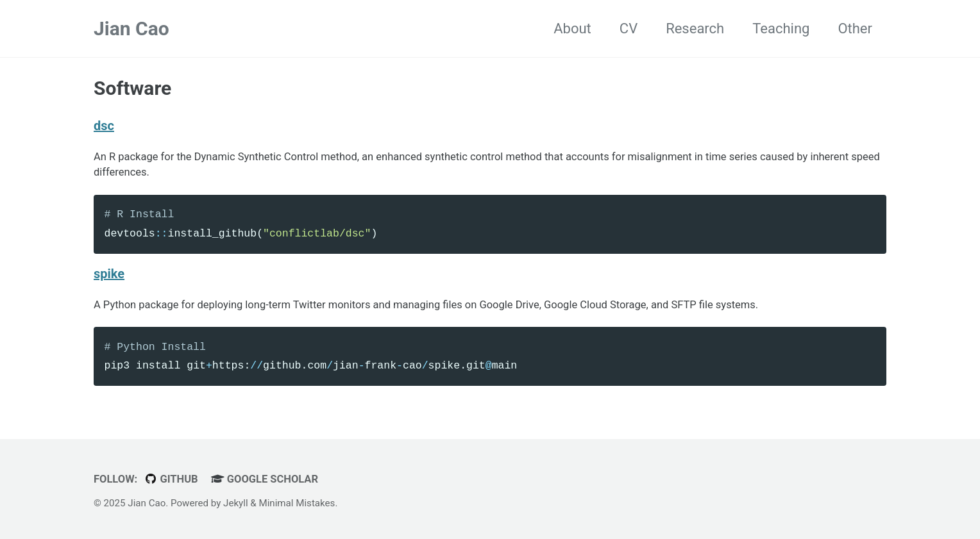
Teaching (781, 29)
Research (695, 29)
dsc (104, 126)
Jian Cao (131, 29)
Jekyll (236, 503)
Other (855, 29)
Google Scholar (265, 479)
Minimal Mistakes (297, 503)
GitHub (171, 479)
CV (629, 29)
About (572, 29)
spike (109, 274)
